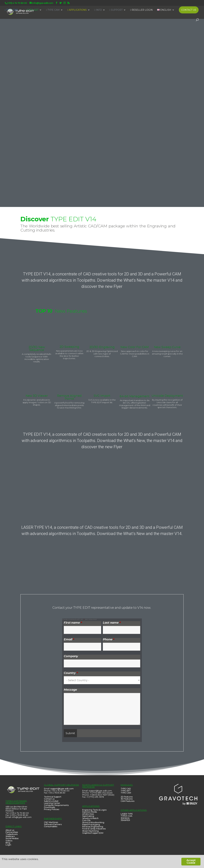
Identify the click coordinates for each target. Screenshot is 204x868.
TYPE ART (126, 791)
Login (8, 845)
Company (71, 656)
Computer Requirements (56, 805)
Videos (9, 841)
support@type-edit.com (62, 789)
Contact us (49, 799)
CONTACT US (189, 10)
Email (69, 640)
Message (70, 690)
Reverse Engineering (93, 827)
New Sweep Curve (167, 347)
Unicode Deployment (167, 396)
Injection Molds (90, 812)
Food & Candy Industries (94, 829)
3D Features (127, 799)
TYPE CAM (126, 793)
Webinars (10, 836)
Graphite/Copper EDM (93, 833)
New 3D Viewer (37, 396)
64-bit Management (135, 396)
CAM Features (127, 801)
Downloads (49, 807)
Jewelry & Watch (90, 818)
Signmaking (88, 816)
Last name (112, 623)
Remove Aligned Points (69, 397)
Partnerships (12, 832)
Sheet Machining (90, 831)
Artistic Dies (88, 814)
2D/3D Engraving (102, 347)
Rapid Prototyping (91, 825)
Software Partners (53, 824)
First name (73, 623)
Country (71, 673)
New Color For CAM (135, 347)
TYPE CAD (126, 789)
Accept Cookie (191, 862)
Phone (109, 640)
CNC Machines (51, 822)
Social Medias (12, 838)
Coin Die (86, 820)
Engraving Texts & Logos (94, 810)
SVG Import (102, 396)
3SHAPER (125, 820)
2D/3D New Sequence (37, 348)
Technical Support (53, 797)
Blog (8, 843)
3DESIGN (125, 818)
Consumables (51, 826)
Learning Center (52, 803)
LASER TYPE (127, 814)
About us (10, 830)
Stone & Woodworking (93, 822)
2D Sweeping (69, 347)
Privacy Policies (52, 809)
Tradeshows (12, 834)
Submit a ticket (51, 801)
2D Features (127, 797)
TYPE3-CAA (126, 816)
